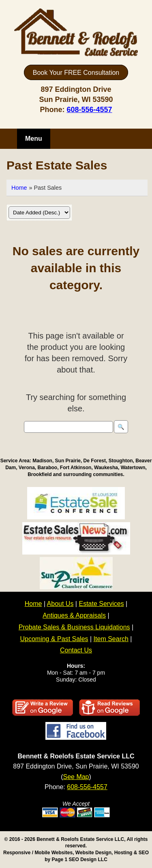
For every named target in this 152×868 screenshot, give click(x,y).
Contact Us (76, 650)
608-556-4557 (89, 110)
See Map (76, 777)
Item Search (111, 639)
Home (19, 188)
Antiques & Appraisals (74, 615)
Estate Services (101, 604)
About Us (60, 604)
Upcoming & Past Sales (54, 639)
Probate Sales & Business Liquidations (74, 627)
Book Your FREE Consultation (76, 72)
